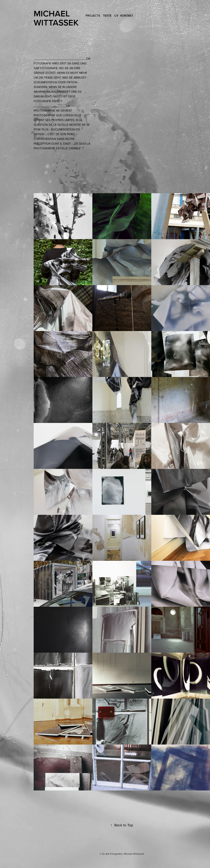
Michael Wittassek (56, 18)
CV (116, 16)
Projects (93, 16)
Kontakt (127, 16)
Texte (107, 16)
